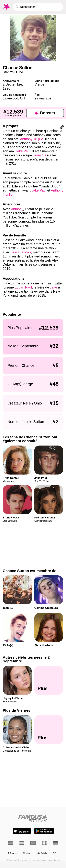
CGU (56, 853)
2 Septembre (12, 84)
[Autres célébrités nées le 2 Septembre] (49, 680)
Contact (27, 853)
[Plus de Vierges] (49, 730)
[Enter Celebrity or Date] (38, 7)
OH (23, 98)
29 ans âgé (43, 98)
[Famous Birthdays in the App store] (22, 831)
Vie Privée (42, 853)
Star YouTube (13, 72)
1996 (7, 88)
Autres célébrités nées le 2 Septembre (26, 659)
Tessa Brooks (21, 252)
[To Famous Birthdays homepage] (6, 7)
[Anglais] (11, 843)
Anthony (17, 209)
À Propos (13, 853)
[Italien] (44, 843)
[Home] (33, 818)
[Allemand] (55, 843)
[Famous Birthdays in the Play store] (44, 831)
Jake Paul (23, 151)
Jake (53, 287)
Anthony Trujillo (32, 139)
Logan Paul (23, 287)
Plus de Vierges (17, 710)
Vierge (39, 84)
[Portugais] (33, 843)
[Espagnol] (22, 843)
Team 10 (39, 155)
